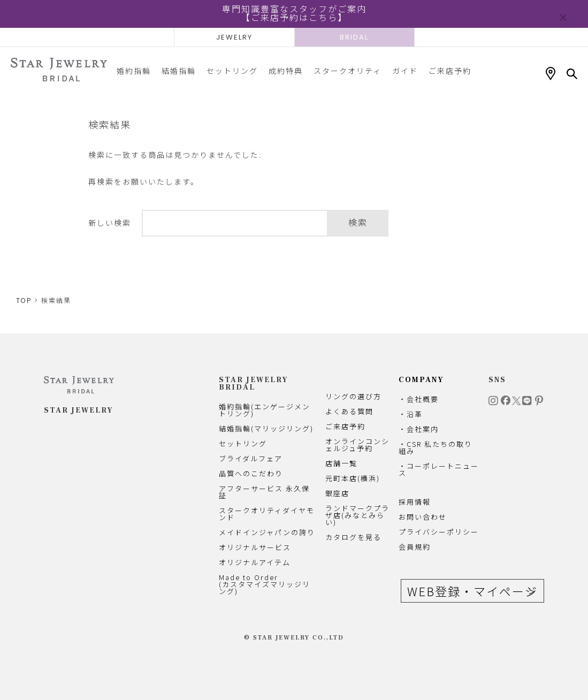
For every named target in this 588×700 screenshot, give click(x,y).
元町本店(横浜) (353, 478)
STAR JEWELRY (79, 410)
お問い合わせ (423, 517)
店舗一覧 (341, 463)
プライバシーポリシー (439, 532)
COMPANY (421, 380)
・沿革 (411, 414)
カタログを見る (353, 537)
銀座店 (337, 493)
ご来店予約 (450, 71)
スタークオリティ (348, 71)
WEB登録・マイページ (472, 591)
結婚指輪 (179, 71)
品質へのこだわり (251, 473)
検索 (358, 223)
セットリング (232, 71)
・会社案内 (419, 429)
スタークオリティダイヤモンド (267, 514)
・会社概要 (419, 399)
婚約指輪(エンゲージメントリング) (265, 410)
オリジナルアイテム (255, 562)
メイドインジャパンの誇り (267, 532)
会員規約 (415, 547)
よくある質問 (349, 411)
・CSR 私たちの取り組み (436, 447)
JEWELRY (234, 37)
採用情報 (415, 502)
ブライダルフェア (251, 458)
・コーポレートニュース (439, 469)
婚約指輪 (134, 71)
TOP (24, 300)
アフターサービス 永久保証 (264, 492)
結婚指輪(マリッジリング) (266, 428)
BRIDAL (354, 37)
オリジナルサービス (255, 547)
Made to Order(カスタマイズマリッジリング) (265, 584)
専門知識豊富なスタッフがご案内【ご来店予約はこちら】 (294, 14)
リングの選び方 (353, 396)
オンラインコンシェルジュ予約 (357, 445)
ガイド (405, 71)
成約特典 (286, 71)
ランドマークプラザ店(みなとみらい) (357, 515)
